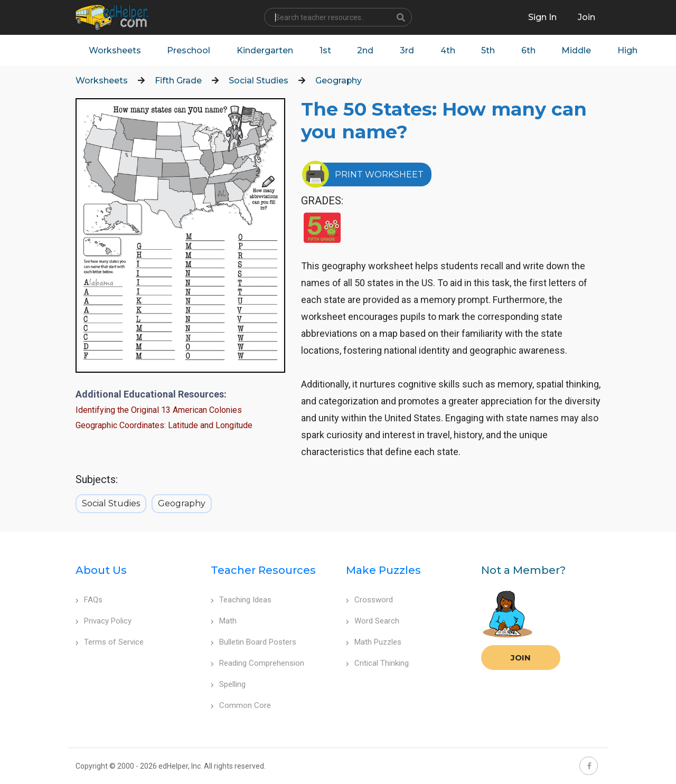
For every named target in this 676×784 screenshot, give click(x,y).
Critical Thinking (377, 664)
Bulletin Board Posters (253, 643)
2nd (366, 50)
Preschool (189, 50)
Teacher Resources (263, 571)
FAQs (89, 600)
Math (224, 621)
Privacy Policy (104, 621)
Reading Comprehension (257, 664)
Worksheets (115, 50)
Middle (578, 50)
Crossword (369, 600)
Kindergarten (265, 50)
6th (530, 50)
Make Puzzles (383, 571)
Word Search (373, 621)
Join (521, 658)
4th (449, 50)
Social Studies (259, 81)
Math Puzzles (374, 643)
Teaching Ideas (241, 600)
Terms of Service (110, 643)
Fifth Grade (178, 81)
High (630, 50)
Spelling (228, 685)
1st (326, 50)
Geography (339, 81)
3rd (408, 50)
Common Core (241, 706)
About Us (101, 571)
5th (490, 50)
